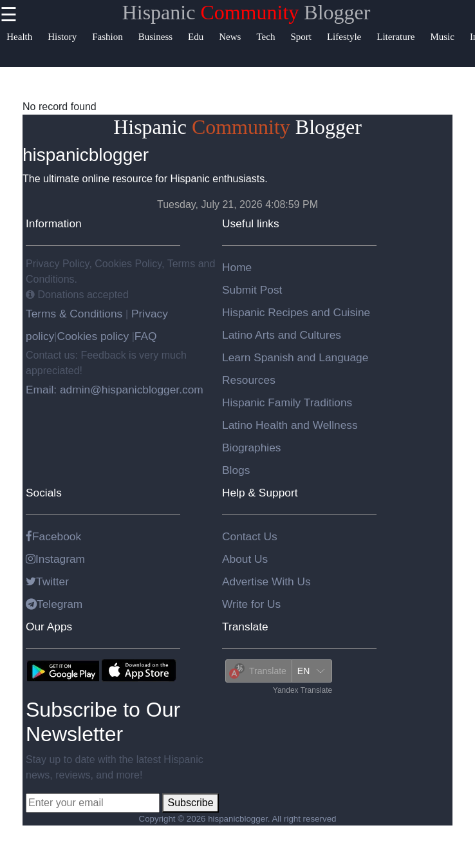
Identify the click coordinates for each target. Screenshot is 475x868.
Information (54, 223)
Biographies (252, 448)
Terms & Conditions (76, 314)
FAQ (146, 336)
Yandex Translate (303, 690)
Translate (245, 627)
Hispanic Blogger (247, 12)
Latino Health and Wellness (290, 425)
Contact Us (250, 536)
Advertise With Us (266, 581)
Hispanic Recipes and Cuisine (296, 312)
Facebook (53, 536)
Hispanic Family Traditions (287, 402)
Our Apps (49, 627)
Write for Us (251, 604)
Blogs (236, 470)
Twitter (47, 581)
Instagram (55, 559)
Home (237, 267)
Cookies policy (93, 336)
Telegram (54, 604)
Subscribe (190, 803)
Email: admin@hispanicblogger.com (115, 390)
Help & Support (260, 493)
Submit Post (252, 290)
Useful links (251, 223)
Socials (44, 493)
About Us (245, 559)
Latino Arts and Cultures (282, 335)
